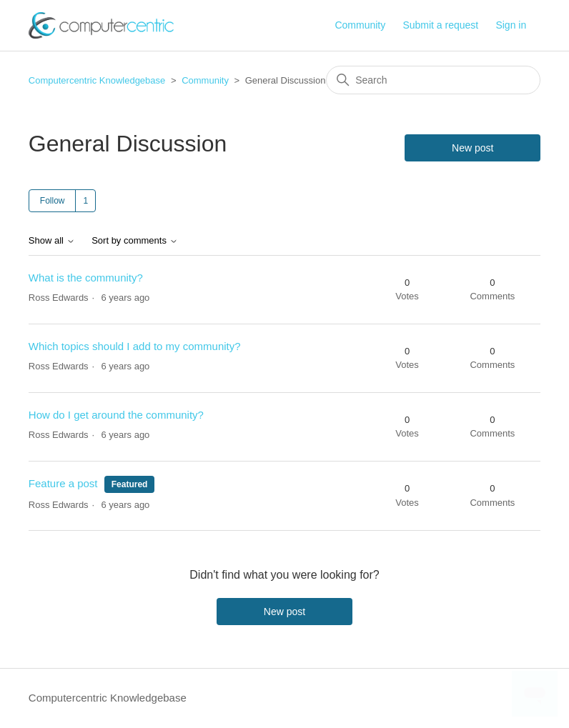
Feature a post (63, 483)
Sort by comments (134, 241)
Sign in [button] (511, 25)
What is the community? (86, 278)
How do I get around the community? (116, 415)
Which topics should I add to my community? (135, 346)
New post (472, 148)
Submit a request (440, 25)
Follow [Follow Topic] (53, 201)
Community (360, 25)
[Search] (433, 80)
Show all (52, 241)
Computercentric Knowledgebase (97, 80)
